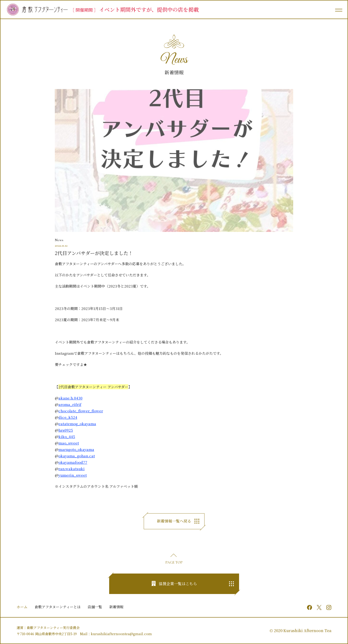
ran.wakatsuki (72, 469)
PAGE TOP (174, 562)
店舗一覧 (95, 607)
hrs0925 (66, 430)
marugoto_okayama (76, 449)
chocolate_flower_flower (81, 411)
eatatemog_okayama (77, 424)
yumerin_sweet (73, 475)
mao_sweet (69, 443)
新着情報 (116, 607)
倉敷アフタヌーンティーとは (58, 607)
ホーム (22, 607)
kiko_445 (67, 437)
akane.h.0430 (70, 398)
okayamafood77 (73, 462)
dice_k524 (68, 417)
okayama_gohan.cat (77, 456)
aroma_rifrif (70, 404)
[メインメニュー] (338, 10)
